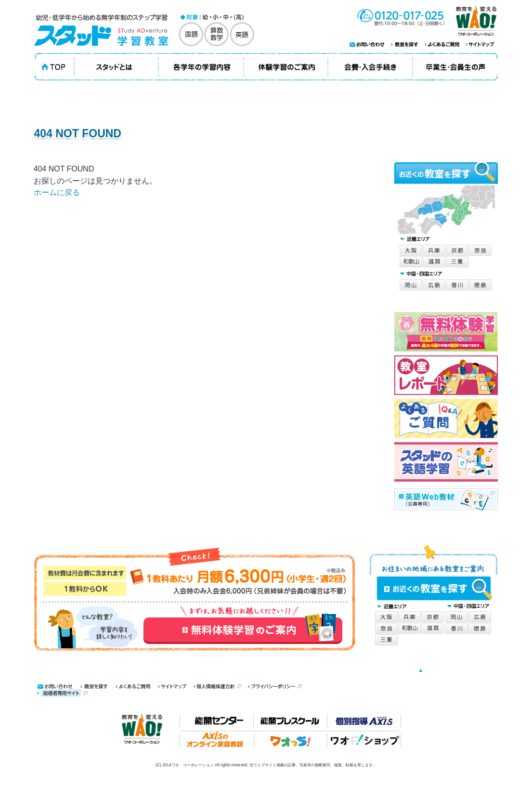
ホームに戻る (57, 192)
